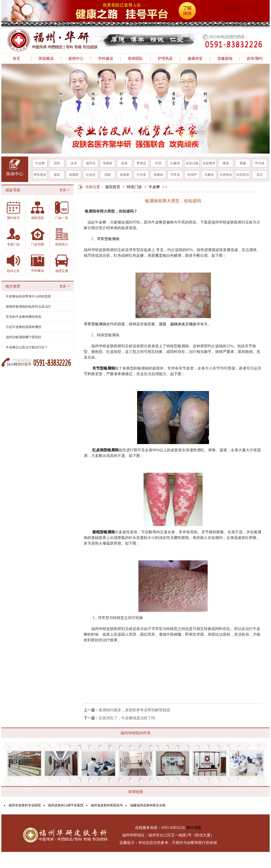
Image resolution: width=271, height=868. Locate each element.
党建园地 (225, 59)
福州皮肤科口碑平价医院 (66, 805)
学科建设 (106, 59)
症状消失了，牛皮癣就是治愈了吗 (127, 718)
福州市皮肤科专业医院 (25, 805)
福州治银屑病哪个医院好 (24, 337)
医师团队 (135, 59)
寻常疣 (175, 175)
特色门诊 (134, 187)
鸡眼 (108, 175)
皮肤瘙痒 (209, 163)
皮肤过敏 (192, 163)
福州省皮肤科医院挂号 (107, 805)
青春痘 (141, 163)
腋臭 (226, 163)
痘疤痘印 (243, 175)
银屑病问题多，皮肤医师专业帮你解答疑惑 (134, 710)
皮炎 (74, 163)
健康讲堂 (195, 59)
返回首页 (113, 187)
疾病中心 (15, 174)
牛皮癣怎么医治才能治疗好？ (27, 347)
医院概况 (46, 59)
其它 (260, 175)
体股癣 (124, 175)
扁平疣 (91, 163)
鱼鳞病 (158, 175)
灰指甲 (192, 175)
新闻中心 (76, 59)
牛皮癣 (40, 163)
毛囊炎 (209, 175)
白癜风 (175, 163)
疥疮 (158, 163)
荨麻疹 (108, 163)
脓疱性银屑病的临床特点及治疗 (28, 307)
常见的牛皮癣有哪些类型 (24, 317)
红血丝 (91, 175)
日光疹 (141, 175)
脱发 (124, 163)
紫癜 (243, 163)
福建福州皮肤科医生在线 (148, 805)
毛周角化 (226, 175)
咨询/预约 (255, 59)
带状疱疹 (40, 175)
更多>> (65, 190)
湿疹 (57, 163)
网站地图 (194, 828)
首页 (16, 59)
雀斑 (57, 175)
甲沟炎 (260, 163)
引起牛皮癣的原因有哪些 (24, 327)
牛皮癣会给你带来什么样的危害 (28, 296)
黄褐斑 (74, 175)
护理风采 (165, 59)
